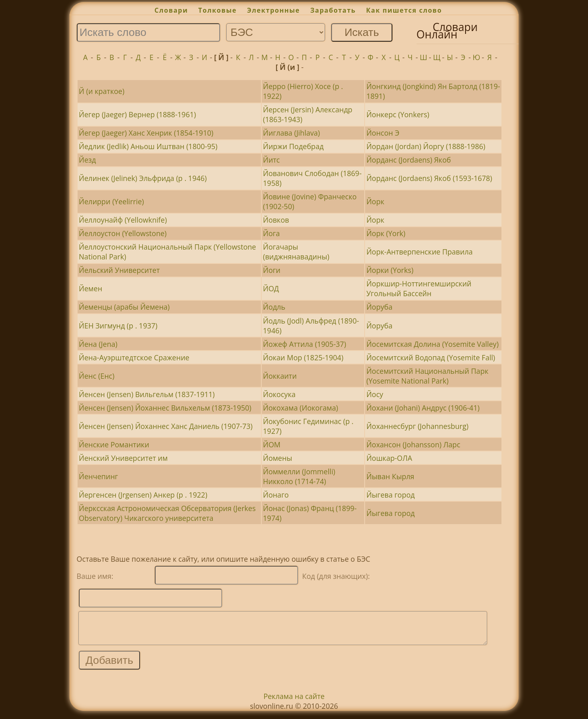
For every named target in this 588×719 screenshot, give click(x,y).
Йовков (276, 220)
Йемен (90, 288)
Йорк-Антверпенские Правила (419, 252)
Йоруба (379, 307)
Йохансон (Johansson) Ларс (413, 444)
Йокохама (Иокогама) (301, 408)
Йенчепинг (98, 476)
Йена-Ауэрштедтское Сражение (134, 357)
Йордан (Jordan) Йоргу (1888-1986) (426, 146)
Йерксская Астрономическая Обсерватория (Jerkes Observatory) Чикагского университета (167, 513)
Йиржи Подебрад (293, 146)
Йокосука (279, 394)
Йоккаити (280, 376)
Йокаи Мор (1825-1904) (303, 357)
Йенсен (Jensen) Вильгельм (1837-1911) (147, 394)
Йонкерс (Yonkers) (398, 114)
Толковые (218, 10)
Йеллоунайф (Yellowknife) (123, 220)
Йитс (271, 160)
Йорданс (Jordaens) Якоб (409, 160)
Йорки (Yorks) (390, 270)
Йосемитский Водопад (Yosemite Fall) (431, 357)
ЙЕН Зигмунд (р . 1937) (118, 326)
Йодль (274, 307)
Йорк (375, 201)
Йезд (87, 160)
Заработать (333, 10)
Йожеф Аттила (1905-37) (305, 344)
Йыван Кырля (390, 476)
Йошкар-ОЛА (389, 458)
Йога (271, 233)
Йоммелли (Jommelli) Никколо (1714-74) (299, 476)
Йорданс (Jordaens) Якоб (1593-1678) (429, 178)
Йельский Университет (119, 270)
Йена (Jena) (98, 344)
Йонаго (276, 495)
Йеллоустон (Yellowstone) (123, 233)
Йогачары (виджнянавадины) (296, 252)
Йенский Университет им (123, 458)
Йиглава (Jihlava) (292, 133)
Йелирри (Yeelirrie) (111, 201)
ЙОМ (272, 444)
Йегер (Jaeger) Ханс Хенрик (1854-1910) (146, 133)
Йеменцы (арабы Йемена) (124, 307)
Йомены (277, 458)
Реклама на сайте (294, 702)
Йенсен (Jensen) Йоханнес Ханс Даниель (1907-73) (166, 426)
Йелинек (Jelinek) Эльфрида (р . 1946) (143, 178)
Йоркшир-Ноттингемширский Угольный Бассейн (419, 288)
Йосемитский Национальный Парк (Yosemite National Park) (427, 376)
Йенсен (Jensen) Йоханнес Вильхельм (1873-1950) (165, 408)
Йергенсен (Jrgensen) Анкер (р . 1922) (143, 495)
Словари (171, 10)
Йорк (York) (386, 233)
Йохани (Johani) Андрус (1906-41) (423, 408)
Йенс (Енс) (97, 376)
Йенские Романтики (114, 444)
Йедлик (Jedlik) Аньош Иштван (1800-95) (148, 146)
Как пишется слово (404, 10)
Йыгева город (390, 495)
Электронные (274, 10)
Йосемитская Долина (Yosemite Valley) (432, 344)
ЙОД (271, 288)
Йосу (375, 394)
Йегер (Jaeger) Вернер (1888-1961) (137, 114)
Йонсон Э (383, 133)
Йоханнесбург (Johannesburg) (417, 426)
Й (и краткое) (102, 91)
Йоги (272, 270)
